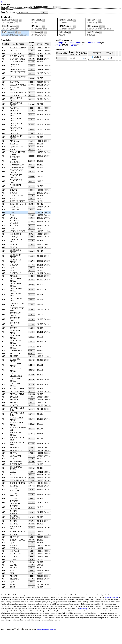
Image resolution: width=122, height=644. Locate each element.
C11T (31, 95)
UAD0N (31, 540)
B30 (32, 82)
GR (5, 32)
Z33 (31, 570)
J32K (31, 251)
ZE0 (31, 584)
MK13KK (31, 394)
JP (33, 32)
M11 (31, 356)
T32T (31, 521)
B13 (32, 66)
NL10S (31, 434)
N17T (31, 429)
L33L (32, 332)
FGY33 (31, 215)
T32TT (31, 524)
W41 (31, 548)
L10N (31, 309)
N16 (31, 402)
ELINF (6, 26)
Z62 (31, 582)
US (61, 32)
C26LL (31, 120)
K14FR (31, 300)
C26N (31, 125)
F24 (31, 210)
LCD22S (31, 351)
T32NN (31, 517)
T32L (31, 502)
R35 (31, 459)
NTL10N (32, 444)
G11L (31, 226)
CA (33, 20)
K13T (31, 295)
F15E (31, 201)
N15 (31, 400)
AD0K (31, 53)
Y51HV (31, 562)
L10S (31, 314)
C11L (31, 89)
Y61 (32, 565)
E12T (31, 186)
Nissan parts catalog (111, 597)
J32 (32, 247)
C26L (31, 115)
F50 (31, 212)
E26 (32, 196)
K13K (31, 280)
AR (5, 20)
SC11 (31, 475)
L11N (31, 319)
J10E (31, 237)
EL (89, 20)
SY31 (31, 483)
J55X (31, 268)
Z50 (31, 576)
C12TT (31, 104)
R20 (31, 456)
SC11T (31, 480)
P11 (32, 447)
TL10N (31, 528)
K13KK (32, 285)
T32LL (31, 507)
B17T (31, 73)
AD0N (32, 59)
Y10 (32, 551)
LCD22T (32, 353)
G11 (31, 222)
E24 (32, 190)
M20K (31, 360)
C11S (31, 93)
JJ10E (31, 273)
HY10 (31, 234)
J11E (31, 241)
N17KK (31, 414)
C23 (31, 108)
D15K (31, 149)
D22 (31, 152)
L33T (31, 342)
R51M (32, 461)
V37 (32, 543)
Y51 (32, 559)
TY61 (31, 531)
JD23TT (31, 270)
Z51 (31, 579)
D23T (31, 165)
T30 (31, 486)
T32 (31, 498)
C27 (31, 133)
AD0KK (32, 56)
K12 (32, 276)
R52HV (31, 468)
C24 (31, 111)
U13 (31, 534)
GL (89, 26)
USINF (91, 32)
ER (33, 26)
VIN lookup (83, 609)
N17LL (31, 424)
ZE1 (31, 587)
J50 (32, 265)
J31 (32, 244)
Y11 (32, 554)
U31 (31, 537)
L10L (32, 305)
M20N (32, 380)
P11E (31, 450)
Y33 (32, 557)
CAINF (62, 20)
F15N (31, 204)
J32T (32, 261)
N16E (31, 405)
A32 (32, 51)
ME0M (31, 389)
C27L (31, 137)
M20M (31, 375)
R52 (31, 464)
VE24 (31, 545)
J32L (31, 256)
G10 (31, 218)
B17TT (31, 78)
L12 (31, 328)
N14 (31, 397)
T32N (31, 512)
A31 (32, 48)
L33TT (31, 347)
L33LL (31, 337)
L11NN (32, 324)
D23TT (31, 168)
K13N (31, 290)
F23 (31, 207)
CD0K (32, 144)
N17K (31, 409)
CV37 (31, 147)
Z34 (31, 573)
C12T (31, 99)
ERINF (62, 26)
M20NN (31, 385)
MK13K (32, 391)
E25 (32, 193)
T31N (31, 495)
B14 (32, 69)
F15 (31, 198)
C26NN (32, 129)
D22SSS (31, 161)
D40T (31, 181)
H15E (31, 228)
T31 (31, 490)
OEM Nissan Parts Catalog (46, 629)
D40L (31, 171)
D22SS (31, 156)
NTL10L (31, 439)
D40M (32, 176)
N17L (31, 419)
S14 (32, 472)
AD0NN (31, 62)
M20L (31, 370)
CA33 (31, 141)
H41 (31, 231)
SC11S (31, 477)
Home (3, 2)
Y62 (32, 568)
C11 (31, 85)
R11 (31, 453)
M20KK (32, 365)
